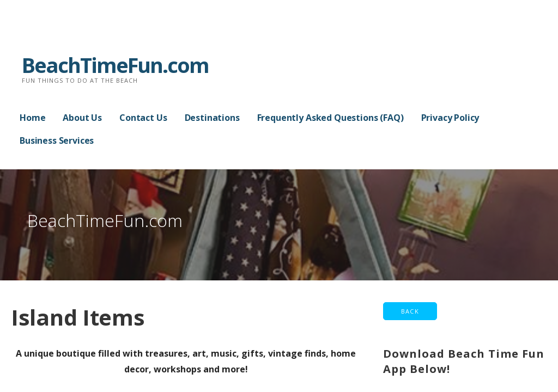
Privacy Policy (450, 118)
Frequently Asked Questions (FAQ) (330, 118)
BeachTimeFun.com (115, 65)
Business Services (57, 140)
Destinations (212, 118)
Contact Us (143, 118)
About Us (82, 118)
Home (32, 118)
